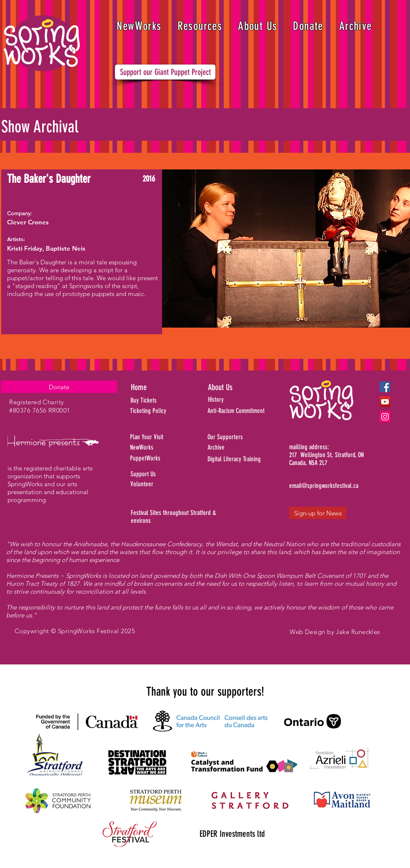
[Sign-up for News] (318, 513)
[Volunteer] (164, 484)
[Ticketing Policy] (160, 411)
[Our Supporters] (249, 437)
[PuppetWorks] (161, 458)
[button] (200, 26)
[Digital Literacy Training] (249, 459)
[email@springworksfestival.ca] (324, 486)
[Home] (160, 387)
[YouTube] (385, 402)
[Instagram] (385, 417)
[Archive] (249, 448)
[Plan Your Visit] (160, 437)
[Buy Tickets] (155, 400)
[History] (245, 400)
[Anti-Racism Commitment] (246, 411)
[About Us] (236, 387)
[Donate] (59, 387)
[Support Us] (164, 474)
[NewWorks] (165, 448)
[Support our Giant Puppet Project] (165, 72)
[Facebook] (385, 387)
